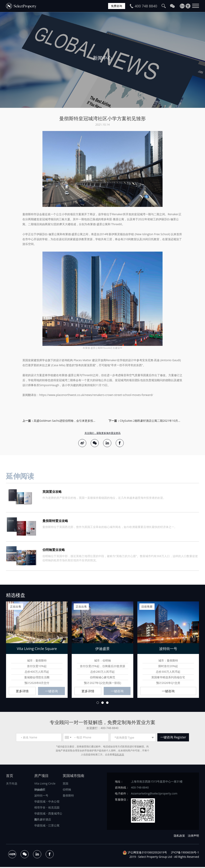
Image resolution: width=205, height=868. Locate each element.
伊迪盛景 (40, 790)
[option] (102, 60)
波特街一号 (41, 796)
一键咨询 (51, 692)
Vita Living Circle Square (45, 785)
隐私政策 (119, 755)
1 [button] (98, 704)
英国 (65, 784)
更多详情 (22, 692)
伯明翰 (67, 790)
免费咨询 (116, 6)
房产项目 (41, 777)
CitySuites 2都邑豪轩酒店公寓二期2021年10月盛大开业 (151, 421)
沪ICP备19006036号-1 (185, 853)
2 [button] (102, 704)
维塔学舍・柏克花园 (47, 808)
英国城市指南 (73, 777)
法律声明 (193, 837)
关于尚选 (12, 784)
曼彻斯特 (68, 796)
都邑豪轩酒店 (43, 820)
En (182, 6)
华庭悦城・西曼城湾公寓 (48, 815)
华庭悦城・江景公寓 (47, 826)
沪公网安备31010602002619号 (147, 853)
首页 (10, 777)
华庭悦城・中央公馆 (47, 802)
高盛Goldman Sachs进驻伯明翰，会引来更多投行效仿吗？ (65, 421)
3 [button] (107, 704)
